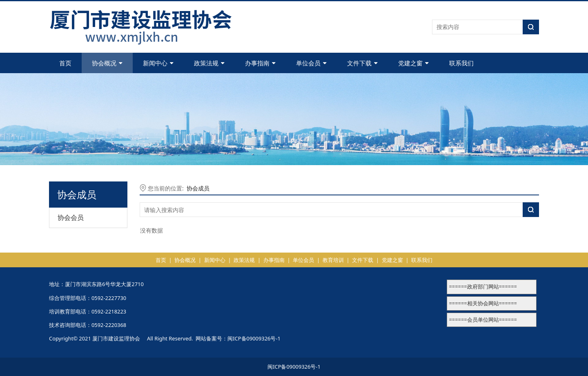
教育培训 (333, 260)
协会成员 (198, 188)
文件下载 (362, 63)
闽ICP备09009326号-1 (254, 338)
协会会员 (71, 217)
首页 (65, 63)
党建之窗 (413, 63)
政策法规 (209, 63)
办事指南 (260, 63)
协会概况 (107, 63)
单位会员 (311, 63)
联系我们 (461, 63)
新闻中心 (158, 63)
